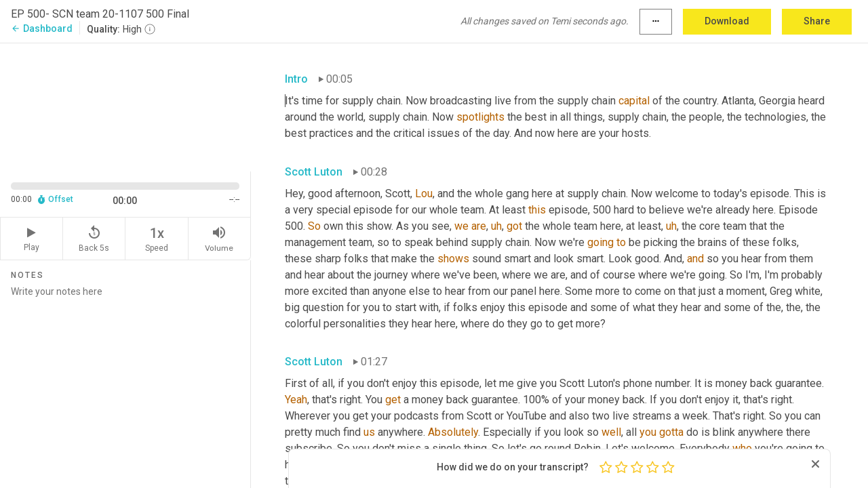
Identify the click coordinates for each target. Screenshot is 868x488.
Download (727, 21)
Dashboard (42, 28)
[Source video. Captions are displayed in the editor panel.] (125, 106)
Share (817, 21)
